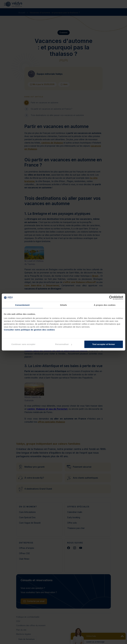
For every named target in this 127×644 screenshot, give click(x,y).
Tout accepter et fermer (104, 344)
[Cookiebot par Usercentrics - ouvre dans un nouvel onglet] (111, 298)
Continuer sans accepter (23, 344)
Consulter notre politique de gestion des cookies (29, 330)
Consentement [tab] (22, 305)
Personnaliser (64, 344)
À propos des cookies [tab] (105, 305)
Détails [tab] (63, 305)
